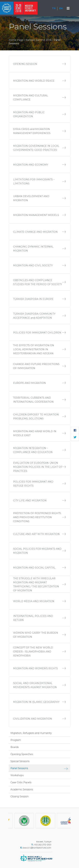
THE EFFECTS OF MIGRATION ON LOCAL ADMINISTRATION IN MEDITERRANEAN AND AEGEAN (40, 349)
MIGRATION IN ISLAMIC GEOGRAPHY (40, 702)
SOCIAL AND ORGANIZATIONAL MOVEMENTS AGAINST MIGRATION (40, 685)
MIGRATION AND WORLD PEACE (40, 81)
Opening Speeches (22, 754)
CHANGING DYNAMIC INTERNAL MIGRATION (40, 249)
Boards (15, 747)
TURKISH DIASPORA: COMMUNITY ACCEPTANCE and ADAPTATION (40, 316)
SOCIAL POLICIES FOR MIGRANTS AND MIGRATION (40, 551)
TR (54, 8)
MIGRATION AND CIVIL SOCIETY (40, 265)
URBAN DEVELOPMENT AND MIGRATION (40, 198)
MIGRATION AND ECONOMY (40, 165)
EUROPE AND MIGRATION (40, 383)
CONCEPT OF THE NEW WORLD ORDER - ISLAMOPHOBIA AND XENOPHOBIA (40, 652)
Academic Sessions (22, 789)
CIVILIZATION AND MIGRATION (40, 719)
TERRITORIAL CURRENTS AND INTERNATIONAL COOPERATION (40, 400)
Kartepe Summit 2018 (39, 40)
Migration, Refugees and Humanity (31, 733)
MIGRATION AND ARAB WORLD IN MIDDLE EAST (40, 433)
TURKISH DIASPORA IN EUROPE (40, 299)
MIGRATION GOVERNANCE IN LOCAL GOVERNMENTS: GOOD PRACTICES (40, 148)
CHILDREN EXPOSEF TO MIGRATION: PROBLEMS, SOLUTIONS (40, 417)
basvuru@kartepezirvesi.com (37, 848)
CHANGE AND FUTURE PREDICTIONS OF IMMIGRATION (40, 366)
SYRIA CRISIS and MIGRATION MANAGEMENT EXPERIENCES (40, 131)
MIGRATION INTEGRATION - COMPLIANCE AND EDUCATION (40, 450)
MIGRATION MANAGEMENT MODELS (40, 215)
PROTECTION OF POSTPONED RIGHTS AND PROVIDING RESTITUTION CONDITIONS (40, 517)
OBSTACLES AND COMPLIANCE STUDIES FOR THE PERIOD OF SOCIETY (40, 282)
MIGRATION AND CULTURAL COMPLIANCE (40, 98)
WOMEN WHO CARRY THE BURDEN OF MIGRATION (40, 635)
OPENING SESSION (40, 64)
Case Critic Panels (21, 782)
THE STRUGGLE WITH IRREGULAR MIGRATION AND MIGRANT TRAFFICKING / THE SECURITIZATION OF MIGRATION (40, 584)
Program (16, 740)
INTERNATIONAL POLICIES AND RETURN (40, 618)
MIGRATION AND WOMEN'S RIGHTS (40, 668)
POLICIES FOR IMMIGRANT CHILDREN (40, 333)
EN (61, 8)
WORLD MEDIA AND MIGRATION (40, 601)
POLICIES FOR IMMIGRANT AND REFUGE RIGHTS (40, 484)
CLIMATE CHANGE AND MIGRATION (40, 232)
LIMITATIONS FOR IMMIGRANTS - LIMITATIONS (40, 181)
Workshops (17, 775)
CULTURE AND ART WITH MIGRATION (40, 534)
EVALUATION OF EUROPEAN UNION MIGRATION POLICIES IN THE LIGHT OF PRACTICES (40, 467)
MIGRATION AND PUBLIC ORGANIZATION (40, 114)
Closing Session (19, 796)
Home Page (16, 40)
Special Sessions (20, 761)
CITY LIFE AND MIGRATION (40, 500)
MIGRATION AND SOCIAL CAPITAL (40, 568)
